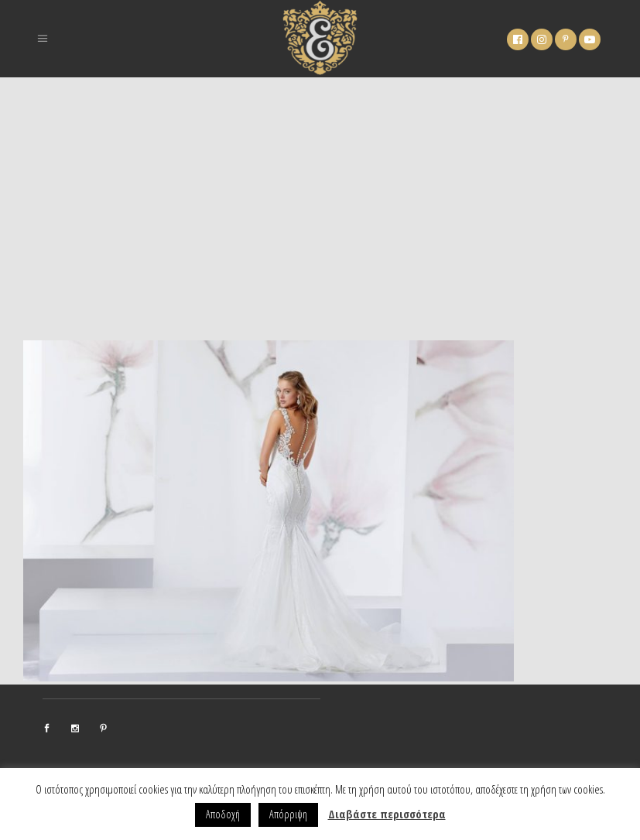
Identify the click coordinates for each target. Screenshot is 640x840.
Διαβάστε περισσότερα (387, 814)
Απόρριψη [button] (288, 814)
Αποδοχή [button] (223, 814)
